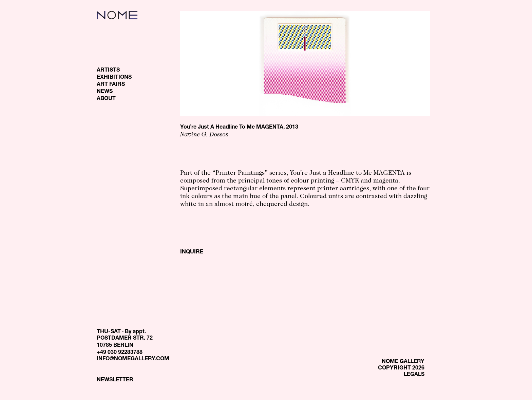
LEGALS (414, 375)
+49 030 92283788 (120, 353)
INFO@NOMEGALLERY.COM (133, 359)
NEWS (105, 92)
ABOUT (106, 99)
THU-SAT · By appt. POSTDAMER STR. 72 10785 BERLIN (125, 339)
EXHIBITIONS (114, 78)
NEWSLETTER (115, 380)
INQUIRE (192, 252)
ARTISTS (108, 71)
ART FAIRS (111, 85)
